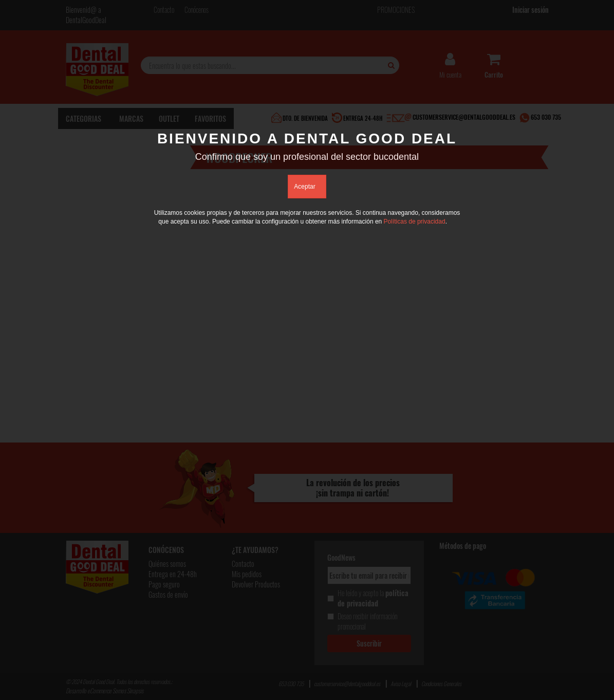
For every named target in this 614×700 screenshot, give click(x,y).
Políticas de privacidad (415, 222)
